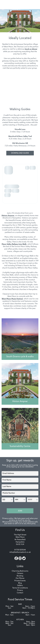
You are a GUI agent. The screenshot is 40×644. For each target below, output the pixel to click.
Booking (20, 576)
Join (20, 511)
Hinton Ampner (8, 216)
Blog (20, 583)
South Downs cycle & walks (20, 357)
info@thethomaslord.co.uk (20, 552)
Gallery (20, 585)
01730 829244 (20, 550)
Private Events (20, 581)
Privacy (20, 590)
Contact (20, 593)
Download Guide (20, 153)
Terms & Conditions (20, 588)
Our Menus (20, 578)
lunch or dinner (31, 49)
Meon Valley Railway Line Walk (14, 244)
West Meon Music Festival (12, 299)
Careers (20, 573)
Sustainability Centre (20, 446)
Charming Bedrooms (20, 571)
